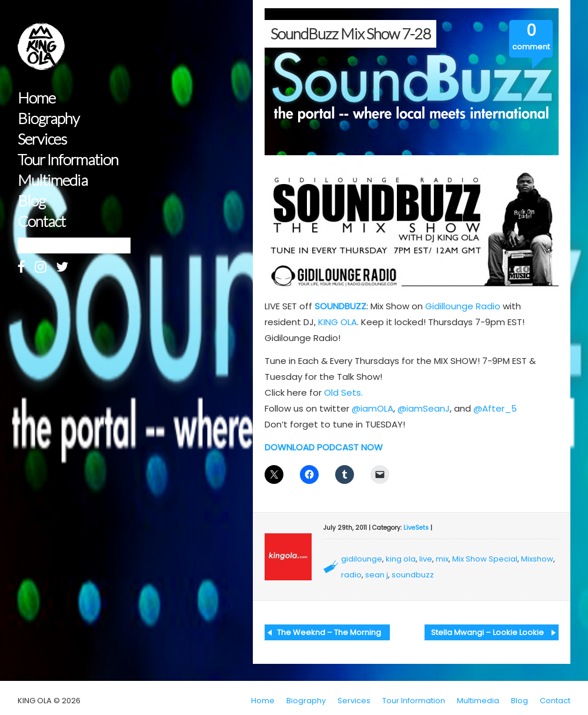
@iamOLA (372, 408)
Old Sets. (343, 392)
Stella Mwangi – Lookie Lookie (487, 632)
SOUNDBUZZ (340, 306)
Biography (49, 118)
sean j (377, 575)
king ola (401, 559)
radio (351, 575)
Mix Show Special (485, 559)
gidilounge (362, 559)
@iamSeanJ (424, 408)
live (426, 559)
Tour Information (68, 160)
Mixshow (537, 559)
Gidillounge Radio (463, 306)
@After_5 (495, 408)
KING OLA (338, 322)
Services (42, 139)
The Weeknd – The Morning (329, 632)
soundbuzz (413, 575)
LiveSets (416, 528)
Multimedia (53, 180)
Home (36, 98)
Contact (41, 221)
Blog (31, 201)
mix (442, 559)
